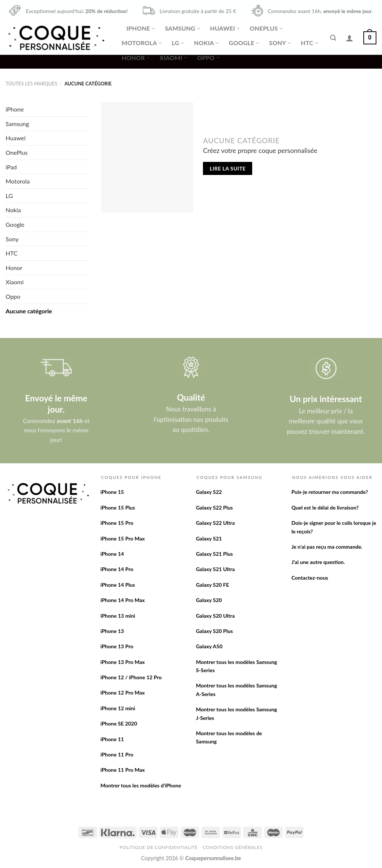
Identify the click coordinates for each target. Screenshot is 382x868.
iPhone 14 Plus (118, 585)
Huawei (225, 28)
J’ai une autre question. (318, 562)
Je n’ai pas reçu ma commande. (327, 547)
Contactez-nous (310, 578)
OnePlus (266, 28)
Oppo (208, 58)
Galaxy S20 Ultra (215, 616)
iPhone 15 (112, 492)
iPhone (141, 28)
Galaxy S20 (209, 600)
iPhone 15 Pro (117, 523)
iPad (11, 167)
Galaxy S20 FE (212, 585)
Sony (280, 43)
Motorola (142, 43)
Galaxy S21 (209, 538)
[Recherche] (333, 38)
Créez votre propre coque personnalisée (260, 151)
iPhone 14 (112, 554)
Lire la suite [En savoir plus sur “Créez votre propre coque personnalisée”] (228, 168)
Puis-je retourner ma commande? (330, 492)
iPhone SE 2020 (119, 723)
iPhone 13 (112, 631)
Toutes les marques (32, 84)
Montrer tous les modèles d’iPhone (141, 785)
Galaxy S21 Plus (214, 554)
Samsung (183, 28)
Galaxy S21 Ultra (215, 569)
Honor (136, 58)
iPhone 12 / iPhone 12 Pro (131, 677)
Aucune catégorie (29, 311)
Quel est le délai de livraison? (325, 507)
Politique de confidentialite (159, 847)
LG (178, 43)
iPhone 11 (112, 739)
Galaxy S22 (209, 492)
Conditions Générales (232, 847)
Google (244, 43)
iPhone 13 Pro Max (123, 662)
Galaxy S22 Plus (214, 507)
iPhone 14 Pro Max (123, 600)
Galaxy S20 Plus (214, 631)
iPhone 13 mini (118, 616)
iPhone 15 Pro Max (123, 538)
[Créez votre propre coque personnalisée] (147, 157)
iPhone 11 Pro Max (123, 770)
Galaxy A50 (209, 646)
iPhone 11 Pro (117, 754)
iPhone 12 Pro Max (123, 692)
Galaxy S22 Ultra (215, 523)
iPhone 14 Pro (117, 569)
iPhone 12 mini (118, 708)
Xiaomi (173, 58)
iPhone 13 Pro (117, 646)
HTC (310, 43)
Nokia (206, 43)
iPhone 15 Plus (118, 507)
